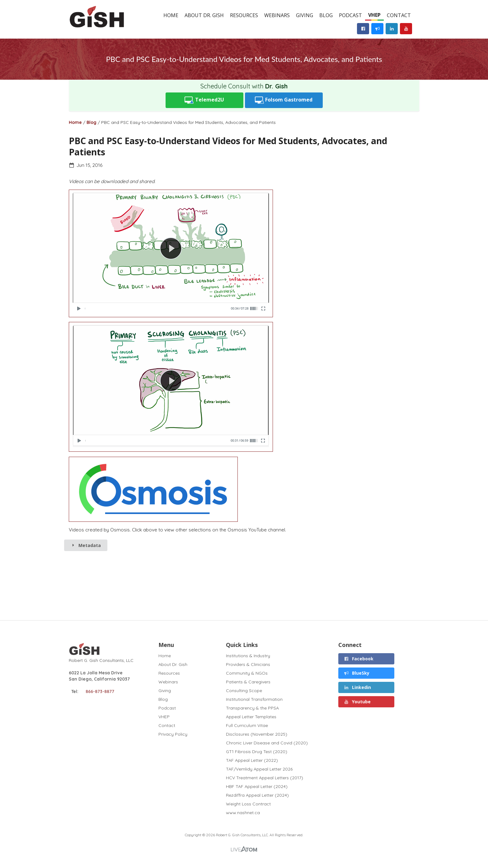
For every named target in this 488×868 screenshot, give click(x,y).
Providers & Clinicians (248, 664)
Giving (305, 15)
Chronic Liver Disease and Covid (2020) (267, 743)
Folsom (284, 100)
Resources (244, 15)
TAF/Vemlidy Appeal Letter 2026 (259, 769)
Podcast (350, 15)
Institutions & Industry (248, 656)
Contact (399, 15)
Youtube (357, 702)
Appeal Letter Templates (251, 717)
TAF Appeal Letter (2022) (252, 760)
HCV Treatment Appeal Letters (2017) (265, 778)
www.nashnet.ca (243, 812)
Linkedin (358, 687)
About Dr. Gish (204, 15)
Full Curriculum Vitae (247, 725)
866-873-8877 (100, 691)
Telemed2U (204, 100)
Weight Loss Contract (248, 804)
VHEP (374, 15)
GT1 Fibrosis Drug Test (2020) (257, 752)
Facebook (359, 659)
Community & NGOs (247, 673)
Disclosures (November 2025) (257, 734)
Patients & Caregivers (248, 682)
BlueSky (357, 673)
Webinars (277, 15)
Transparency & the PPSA (252, 708)
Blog (326, 15)
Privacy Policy (173, 734)
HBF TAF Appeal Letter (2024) (257, 786)
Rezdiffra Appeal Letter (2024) (257, 795)
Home (171, 15)
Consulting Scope (244, 691)
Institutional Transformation (254, 699)
